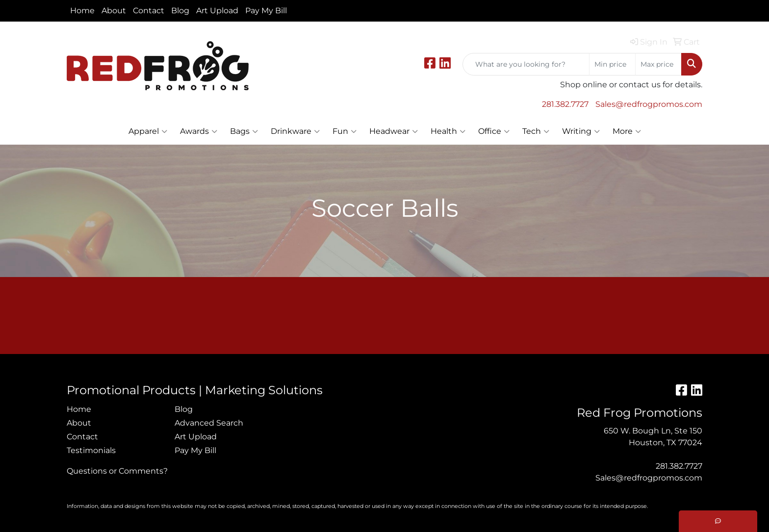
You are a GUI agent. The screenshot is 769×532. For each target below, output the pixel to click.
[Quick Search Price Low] (612, 64)
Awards (199, 131)
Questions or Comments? (117, 471)
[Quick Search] (526, 64)
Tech (536, 131)
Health (448, 131)
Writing (581, 131)
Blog (180, 11)
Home (82, 11)
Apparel (148, 131)
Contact (149, 11)
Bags (244, 131)
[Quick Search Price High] (658, 64)
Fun (345, 131)
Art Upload (217, 11)
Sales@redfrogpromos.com (649, 104)
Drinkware (295, 131)
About (114, 11)
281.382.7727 (565, 104)
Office (494, 131)
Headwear (394, 131)
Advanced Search (209, 423)
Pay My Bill (266, 11)
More (627, 131)
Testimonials (91, 450)
